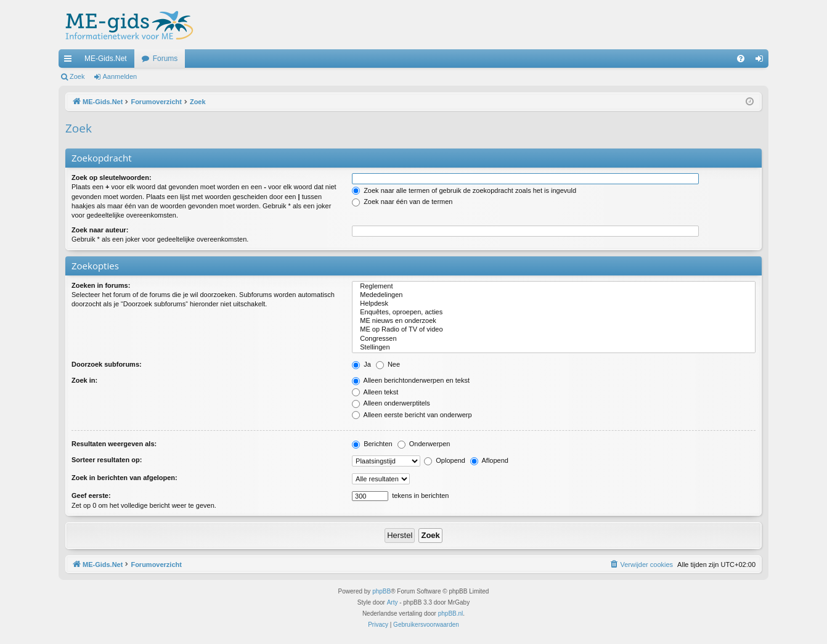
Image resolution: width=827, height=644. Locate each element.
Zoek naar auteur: (100, 230)
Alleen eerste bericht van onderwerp (412, 415)
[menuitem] (741, 59)
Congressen (554, 339)
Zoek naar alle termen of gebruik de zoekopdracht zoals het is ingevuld (464, 190)
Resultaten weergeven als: (114, 444)
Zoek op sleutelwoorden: (112, 177)
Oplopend (445, 460)
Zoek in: (84, 380)
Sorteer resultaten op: (107, 460)
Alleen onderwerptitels (391, 403)
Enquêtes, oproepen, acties (554, 312)
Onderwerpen (424, 444)
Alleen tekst (375, 392)
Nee (388, 364)
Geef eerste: (91, 495)
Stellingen (554, 348)
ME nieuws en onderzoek (554, 321)
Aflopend (489, 460)
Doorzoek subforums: (107, 364)
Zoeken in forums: (101, 285)
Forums (165, 59)
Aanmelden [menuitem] (762, 61)
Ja (361, 364)
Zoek (77, 76)
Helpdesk (554, 304)
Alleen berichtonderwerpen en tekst (411, 380)
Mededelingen (554, 295)
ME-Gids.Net (106, 59)
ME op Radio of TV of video (554, 330)
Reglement (554, 287)
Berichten (372, 444)
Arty (393, 602)
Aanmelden (120, 76)
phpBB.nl (451, 613)
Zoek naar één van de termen (402, 202)
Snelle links (70, 61)
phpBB (381, 591)
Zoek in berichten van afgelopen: (124, 478)
